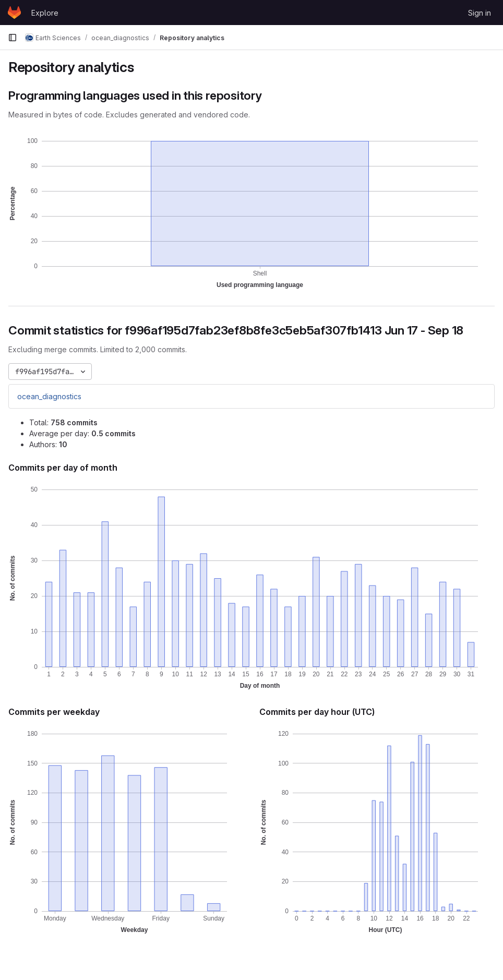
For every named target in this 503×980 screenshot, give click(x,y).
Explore (45, 13)
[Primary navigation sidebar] (13, 38)
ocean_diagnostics (49, 396)
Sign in (480, 13)
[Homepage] (14, 13)
